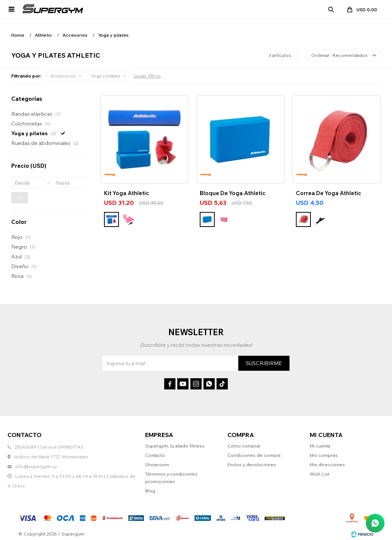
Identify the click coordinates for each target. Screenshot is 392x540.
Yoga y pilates (106, 76)
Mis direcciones (327, 465)
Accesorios (63, 76)
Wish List (320, 474)
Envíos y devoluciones (252, 465)
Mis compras (324, 455)
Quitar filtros (147, 76)
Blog (150, 491)
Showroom (157, 465)
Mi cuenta (320, 446)
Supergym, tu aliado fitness (175, 446)
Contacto (155, 455)
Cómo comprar (244, 446)
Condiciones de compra (254, 455)
